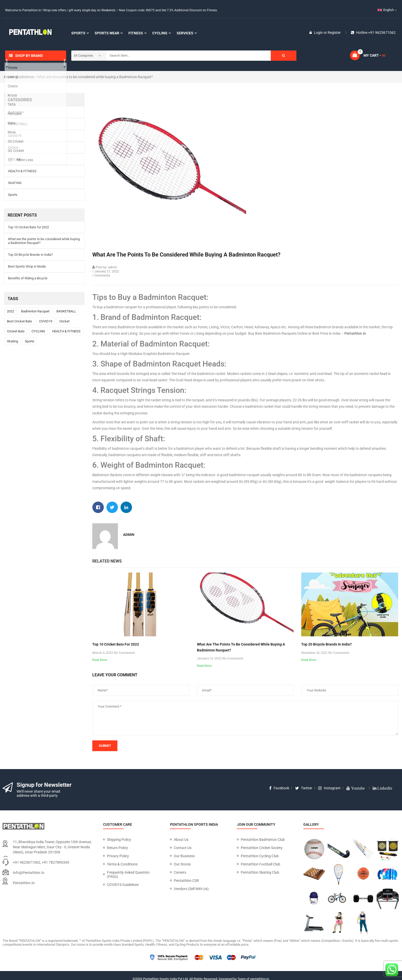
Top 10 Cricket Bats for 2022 (28, 227)
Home (9, 77)
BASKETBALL (18, 124)
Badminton (25, 77)
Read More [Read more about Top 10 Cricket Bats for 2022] (100, 660)
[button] (98, 507)
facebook (279, 788)
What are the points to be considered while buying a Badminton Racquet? (44, 241)
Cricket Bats (16, 331)
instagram (329, 788)
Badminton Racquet (35, 311)
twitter (304, 788)
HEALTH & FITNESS (22, 171)
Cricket (13, 147)
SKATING (15, 183)
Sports (13, 195)
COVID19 (15, 136)
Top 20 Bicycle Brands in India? (30, 255)
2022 (11, 311)
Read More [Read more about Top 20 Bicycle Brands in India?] (309, 660)
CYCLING (15, 159)
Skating (12, 341)
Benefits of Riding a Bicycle (28, 278)
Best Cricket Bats (19, 321)
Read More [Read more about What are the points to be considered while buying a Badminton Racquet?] (204, 666)
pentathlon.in (24, 883)
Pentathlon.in (355, 333)
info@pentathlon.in (29, 873)
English (386, 10)
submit (105, 746)
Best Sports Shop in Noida (27, 266)
